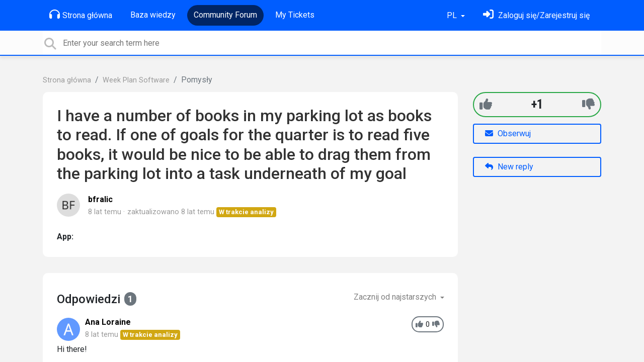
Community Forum (225, 15)
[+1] (486, 104)
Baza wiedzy (153, 15)
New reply (509, 167)
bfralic (100, 199)
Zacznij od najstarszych (396, 297)
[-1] (588, 104)
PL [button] (453, 15)
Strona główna (81, 15)
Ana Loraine (108, 322)
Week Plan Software (136, 80)
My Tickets (295, 15)
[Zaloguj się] (536, 15)
